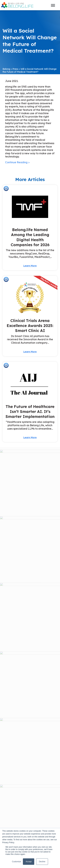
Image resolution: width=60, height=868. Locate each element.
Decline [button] (42, 862)
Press (15, 69)
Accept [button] (29, 862)
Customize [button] (17, 862)
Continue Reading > (17, 162)
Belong (6, 69)
